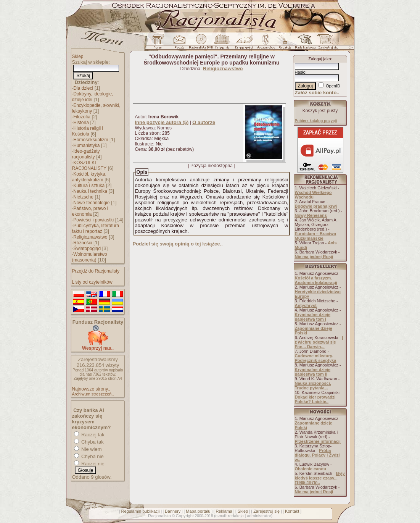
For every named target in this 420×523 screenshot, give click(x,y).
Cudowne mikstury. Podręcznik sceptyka (316, 358)
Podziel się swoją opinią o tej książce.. (178, 244)
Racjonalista (159, 516)
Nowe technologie (91, 203)
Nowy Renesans (311, 215)
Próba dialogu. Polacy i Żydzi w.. (317, 455)
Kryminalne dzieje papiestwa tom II (313, 372)
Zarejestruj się (266, 511)
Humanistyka (86, 145)
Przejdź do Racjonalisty (96, 271)
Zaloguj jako (319, 59)
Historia (81, 123)
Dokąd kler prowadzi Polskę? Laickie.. (315, 399)
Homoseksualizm (91, 140)
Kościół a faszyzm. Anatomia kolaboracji (316, 280)
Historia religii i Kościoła (88, 131)
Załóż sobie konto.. (317, 93)
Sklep (78, 56)
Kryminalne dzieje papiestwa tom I (313, 317)
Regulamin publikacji (141, 511)
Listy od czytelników (92, 282)
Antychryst (306, 305)
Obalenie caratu (311, 469)
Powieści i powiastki (93, 220)
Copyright (185, 516)
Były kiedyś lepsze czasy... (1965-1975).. (320, 478)
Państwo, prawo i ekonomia (90, 211)
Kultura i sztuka (89, 186)
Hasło (300, 72)
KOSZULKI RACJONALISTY (89, 165)
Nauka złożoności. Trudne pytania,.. (313, 386)
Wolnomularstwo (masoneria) (90, 257)
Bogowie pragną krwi (316, 206)
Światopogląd (87, 249)
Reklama (224, 511)
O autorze (204, 122)
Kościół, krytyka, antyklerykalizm (89, 177)
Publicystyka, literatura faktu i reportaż (96, 228)
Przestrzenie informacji (318, 441)
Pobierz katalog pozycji (316, 121)
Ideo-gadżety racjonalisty (86, 154)
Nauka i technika (90, 191)
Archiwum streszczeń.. (93, 394)
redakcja (236, 516)
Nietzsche (83, 197)
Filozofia (82, 117)
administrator (259, 516)
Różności (83, 243)
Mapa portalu (198, 511)
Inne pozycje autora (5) (162, 122)
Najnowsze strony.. (91, 389)
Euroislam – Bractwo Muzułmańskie (316, 236)
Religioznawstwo (90, 237)
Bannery (173, 511)
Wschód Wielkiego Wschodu (313, 195)
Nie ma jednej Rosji (314, 257)
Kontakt (292, 511)
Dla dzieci (83, 88)
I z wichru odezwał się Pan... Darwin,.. (319, 342)
